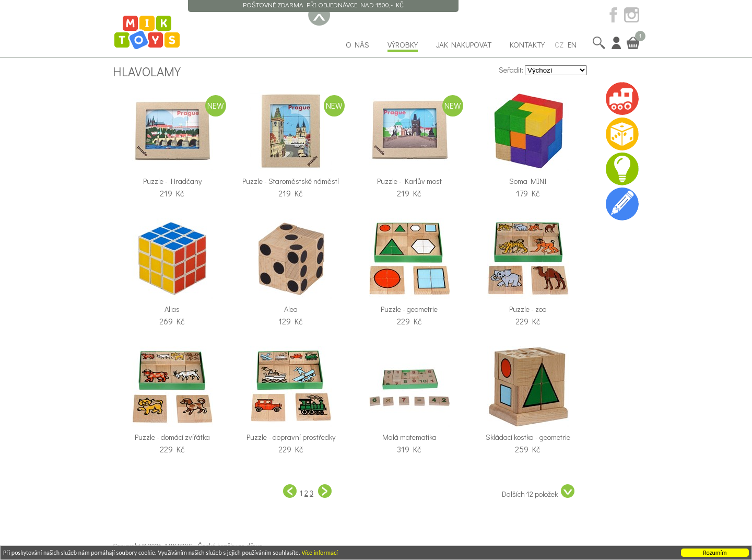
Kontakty (527, 44)
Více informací (319, 553)
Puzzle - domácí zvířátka (172, 437)
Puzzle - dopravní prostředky (291, 437)
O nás (357, 44)
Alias (172, 309)
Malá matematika (409, 437)
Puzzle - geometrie (409, 309)
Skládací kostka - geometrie (528, 437)
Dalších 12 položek (538, 492)
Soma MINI (528, 181)
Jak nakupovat (464, 44)
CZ (559, 44)
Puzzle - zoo (528, 309)
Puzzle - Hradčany (172, 181)
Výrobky (403, 44)
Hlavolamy (147, 71)
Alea (291, 309)
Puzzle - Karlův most (409, 181)
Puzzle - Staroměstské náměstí (291, 181)
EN (572, 44)
